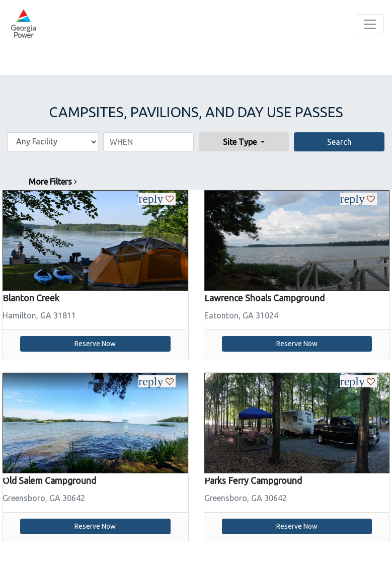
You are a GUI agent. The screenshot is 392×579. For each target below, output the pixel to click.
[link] (95, 239)
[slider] (95, 240)
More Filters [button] (53, 182)
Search (339, 142)
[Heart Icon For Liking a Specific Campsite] (167, 199)
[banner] (23, 24)
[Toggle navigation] (370, 24)
